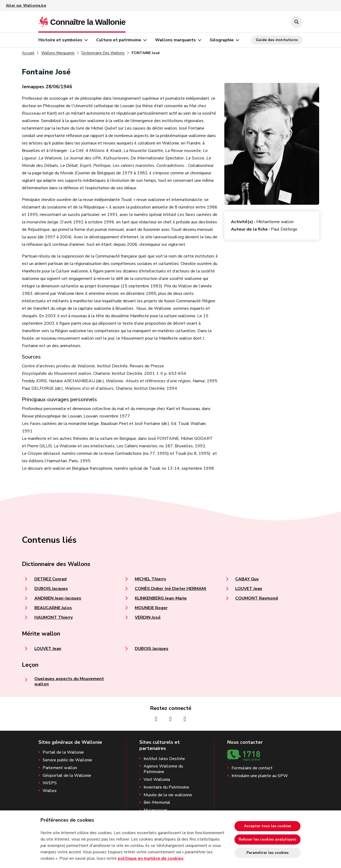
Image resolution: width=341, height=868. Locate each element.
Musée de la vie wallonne (168, 795)
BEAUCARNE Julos (53, 608)
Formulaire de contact (252, 768)
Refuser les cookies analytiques (267, 839)
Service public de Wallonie (67, 760)
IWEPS (50, 783)
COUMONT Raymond (257, 598)
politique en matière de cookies (151, 858)
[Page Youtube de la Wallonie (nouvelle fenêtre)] (185, 719)
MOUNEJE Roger (151, 608)
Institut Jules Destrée (164, 759)
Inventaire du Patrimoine (166, 787)
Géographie (222, 40)
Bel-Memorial (157, 803)
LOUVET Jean (249, 589)
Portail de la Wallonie (63, 752)
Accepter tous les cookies (268, 826)
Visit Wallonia (157, 780)
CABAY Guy (247, 579)
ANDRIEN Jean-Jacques (58, 598)
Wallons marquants (175, 40)
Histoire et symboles (60, 40)
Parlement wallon (60, 768)
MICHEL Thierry (150, 579)
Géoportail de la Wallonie (67, 776)
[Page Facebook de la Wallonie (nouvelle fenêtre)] (156, 719)
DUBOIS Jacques (51, 589)
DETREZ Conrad (50, 579)
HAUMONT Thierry (54, 617)
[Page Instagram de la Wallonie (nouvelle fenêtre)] (170, 719)
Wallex (50, 791)
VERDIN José (148, 617)
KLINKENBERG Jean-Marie (161, 598)
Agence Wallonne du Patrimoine (163, 769)
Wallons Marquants (58, 53)
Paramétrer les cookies (267, 853)
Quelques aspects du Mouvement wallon (69, 681)
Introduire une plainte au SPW (260, 776)
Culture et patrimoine (119, 40)
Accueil (28, 53)
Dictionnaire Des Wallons (103, 53)
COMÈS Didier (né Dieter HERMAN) (171, 589)
